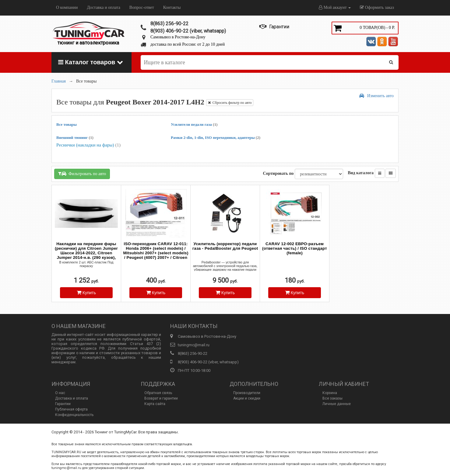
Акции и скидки (247, 398)
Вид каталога (361, 173)
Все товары (67, 124)
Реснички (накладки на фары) (88, 145)
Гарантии (63, 404)
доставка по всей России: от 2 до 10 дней (188, 44)
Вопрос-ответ (142, 7)
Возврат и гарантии (161, 398)
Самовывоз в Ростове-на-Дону (178, 37)
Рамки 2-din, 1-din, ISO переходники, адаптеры (216, 138)
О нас (60, 393)
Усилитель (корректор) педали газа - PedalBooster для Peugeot (225, 246)
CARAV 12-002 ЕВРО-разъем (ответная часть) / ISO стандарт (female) (295, 248)
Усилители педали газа (194, 124)
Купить (86, 293)
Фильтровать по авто (82, 174)
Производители (247, 393)
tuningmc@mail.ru (194, 345)
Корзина (330, 393)
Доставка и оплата (103, 7)
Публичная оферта (71, 409)
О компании (67, 7)
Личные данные (337, 404)
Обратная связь (158, 393)
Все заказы (332, 398)
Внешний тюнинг (75, 138)
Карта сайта (155, 404)
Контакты (172, 7)
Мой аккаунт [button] (335, 7)
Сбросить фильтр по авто (230, 103)
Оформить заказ (377, 7)
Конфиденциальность (74, 415)
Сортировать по (278, 173)
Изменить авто (376, 96)
